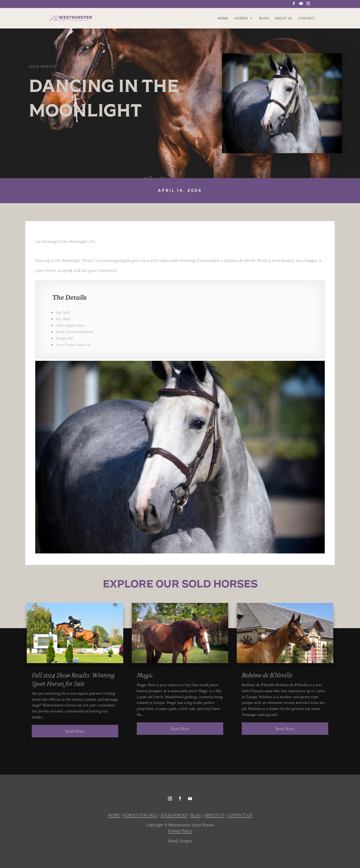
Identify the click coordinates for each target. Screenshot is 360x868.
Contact (307, 18)
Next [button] (318, 457)
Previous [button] (41, 457)
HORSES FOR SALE (140, 815)
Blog (264, 18)
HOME (114, 815)
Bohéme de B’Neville (267, 675)
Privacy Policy (180, 831)
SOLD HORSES (174, 815)
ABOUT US (214, 815)
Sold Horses (42, 66)
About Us (284, 18)
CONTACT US (240, 815)
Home (223, 18)
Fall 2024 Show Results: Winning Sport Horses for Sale (73, 679)
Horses (241, 18)
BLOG (196, 815)
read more (75, 731)
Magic (145, 675)
